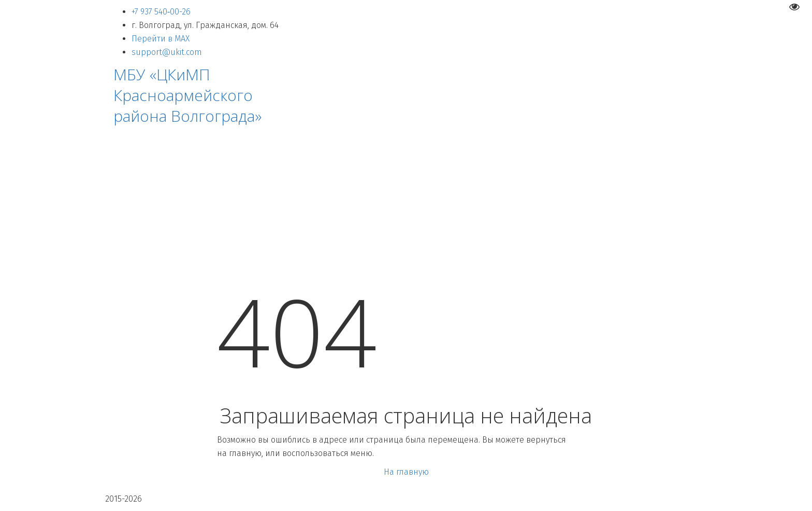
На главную (406, 472)
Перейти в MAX (161, 39)
